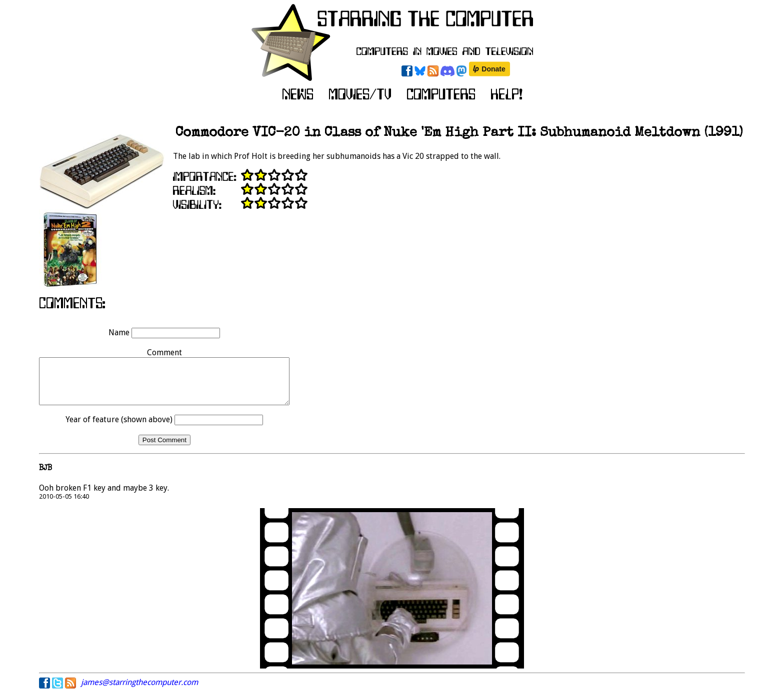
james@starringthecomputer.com (139, 691)
